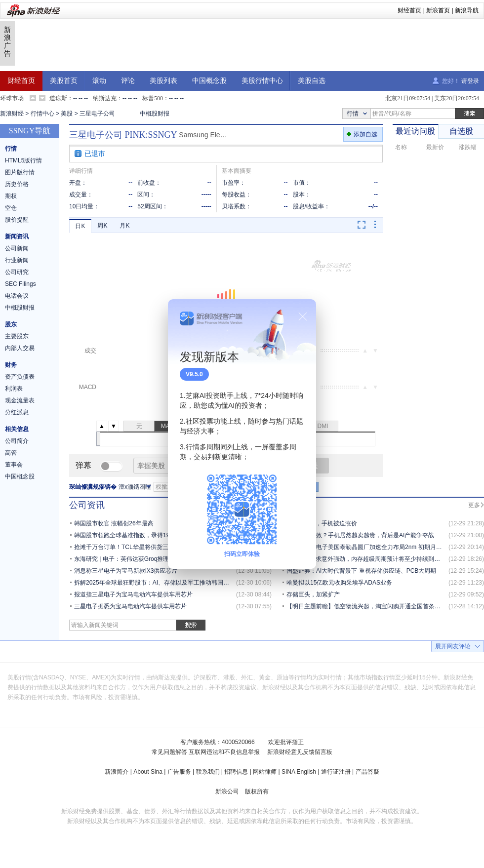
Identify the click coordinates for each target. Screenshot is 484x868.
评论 (128, 81)
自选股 (461, 131)
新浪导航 (467, 10)
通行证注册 (336, 772)
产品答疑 (367, 772)
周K (102, 226)
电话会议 (17, 296)
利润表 (14, 389)
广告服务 (179, 772)
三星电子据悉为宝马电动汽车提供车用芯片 (130, 606)
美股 (67, 114)
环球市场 (12, 98)
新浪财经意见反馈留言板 (300, 752)
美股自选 (312, 81)
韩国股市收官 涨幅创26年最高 (114, 523)
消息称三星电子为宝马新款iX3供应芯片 (126, 571)
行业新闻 (17, 260)
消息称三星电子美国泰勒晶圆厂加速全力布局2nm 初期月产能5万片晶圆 (381, 547)
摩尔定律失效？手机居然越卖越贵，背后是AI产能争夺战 (360, 535)
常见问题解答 (169, 752)
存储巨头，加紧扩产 (313, 594)
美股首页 (64, 81)
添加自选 (365, 134)
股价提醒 (17, 220)
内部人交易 (20, 348)
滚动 (99, 81)
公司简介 (17, 441)
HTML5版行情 (23, 160)
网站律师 (265, 772)
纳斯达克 (105, 98)
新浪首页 (438, 10)
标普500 (153, 98)
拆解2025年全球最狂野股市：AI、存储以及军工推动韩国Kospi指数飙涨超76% (177, 583)
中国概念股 (209, 81)
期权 (11, 196)
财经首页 (409, 10)
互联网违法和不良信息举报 (224, 752)
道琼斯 (58, 98)
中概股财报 (155, 114)
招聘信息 (236, 772)
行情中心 (42, 114)
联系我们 (208, 772)
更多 (474, 505)
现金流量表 (20, 400)
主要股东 (17, 336)
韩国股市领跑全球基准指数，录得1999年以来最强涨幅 (146, 535)
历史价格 (17, 184)
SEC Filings (20, 284)
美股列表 (163, 81)
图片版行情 (20, 172)
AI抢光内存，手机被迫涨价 (322, 523)
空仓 (11, 208)
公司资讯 (87, 505)
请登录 (470, 81)
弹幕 (83, 465)
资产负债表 (20, 377)
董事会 (14, 465)
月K (124, 226)
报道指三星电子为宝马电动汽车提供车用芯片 (133, 594)
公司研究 (17, 272)
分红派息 (17, 412)
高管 (11, 453)
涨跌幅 (468, 147)
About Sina (148, 772)
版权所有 (257, 791)
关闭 (303, 316)
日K (80, 226)
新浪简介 (117, 772)
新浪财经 (12, 114)
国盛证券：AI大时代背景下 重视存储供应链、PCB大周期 (361, 571)
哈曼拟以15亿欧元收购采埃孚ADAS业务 (339, 583)
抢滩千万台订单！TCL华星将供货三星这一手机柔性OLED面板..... (160, 547)
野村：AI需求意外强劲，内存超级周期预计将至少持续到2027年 (370, 559)
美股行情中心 (262, 81)
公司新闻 (17, 248)
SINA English (299, 772)
